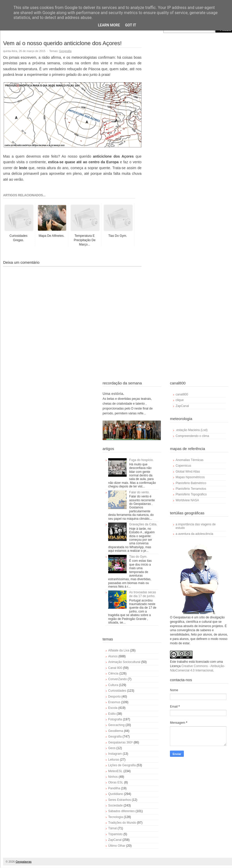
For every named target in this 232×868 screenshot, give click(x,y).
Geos (112, 748)
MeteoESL (115, 771)
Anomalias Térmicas (189, 460)
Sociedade (115, 805)
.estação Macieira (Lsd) (192, 430)
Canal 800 (115, 668)
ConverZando (118, 679)
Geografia (65, 51)
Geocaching (116, 725)
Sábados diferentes (121, 811)
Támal (112, 828)
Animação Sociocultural (124, 662)
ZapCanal (115, 840)
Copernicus (183, 466)
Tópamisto (115, 834)
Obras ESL (116, 782)
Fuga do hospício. (141, 460)
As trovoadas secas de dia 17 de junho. (143, 594)
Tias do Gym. (138, 557)
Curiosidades (117, 691)
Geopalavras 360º (120, 742)
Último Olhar (117, 846)
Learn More (109, 25)
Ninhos (113, 777)
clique (180, 400)
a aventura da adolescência (194, 534)
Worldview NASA (187, 500)
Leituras (114, 760)
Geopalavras (24, 862)
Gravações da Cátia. (143, 524)
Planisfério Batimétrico (191, 483)
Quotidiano (116, 794)
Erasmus (114, 702)
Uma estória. (113, 394)
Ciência (113, 673)
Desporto (114, 697)
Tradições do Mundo (122, 823)
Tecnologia (115, 817)
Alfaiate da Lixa (119, 650)
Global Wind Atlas (188, 472)
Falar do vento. (139, 492)
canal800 (182, 394)
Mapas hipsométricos (190, 477)
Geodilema (116, 731)
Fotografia (115, 719)
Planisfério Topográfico (191, 494)
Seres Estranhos (120, 800)
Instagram (115, 754)
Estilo (112, 714)
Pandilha (114, 788)
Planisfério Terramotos (191, 489)
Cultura (113, 685)
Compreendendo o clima (192, 436)
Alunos (113, 656)
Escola (113, 708)
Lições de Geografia (122, 765)
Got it (131, 25)
